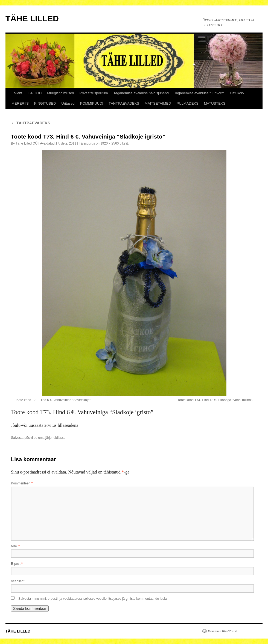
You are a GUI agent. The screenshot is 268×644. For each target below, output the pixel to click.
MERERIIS (20, 103)
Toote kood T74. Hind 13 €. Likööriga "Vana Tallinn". (215, 400)
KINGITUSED (45, 103)
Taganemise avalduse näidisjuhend (141, 93)
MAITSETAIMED (158, 103)
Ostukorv (237, 93)
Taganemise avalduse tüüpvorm (199, 93)
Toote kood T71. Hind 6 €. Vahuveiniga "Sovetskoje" (53, 400)
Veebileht (18, 581)
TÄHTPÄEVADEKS (124, 103)
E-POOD (35, 93)
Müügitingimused (60, 93)
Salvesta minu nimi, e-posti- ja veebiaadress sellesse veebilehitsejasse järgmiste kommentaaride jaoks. (93, 599)
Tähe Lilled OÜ (27, 143)
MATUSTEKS (215, 103)
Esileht (17, 93)
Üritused (68, 103)
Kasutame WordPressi (222, 631)
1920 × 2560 (110, 143)
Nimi (15, 546)
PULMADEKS (188, 103)
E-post (17, 564)
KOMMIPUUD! (92, 103)
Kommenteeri (22, 483)
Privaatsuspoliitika (94, 93)
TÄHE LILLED (32, 18)
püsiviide (31, 438)
